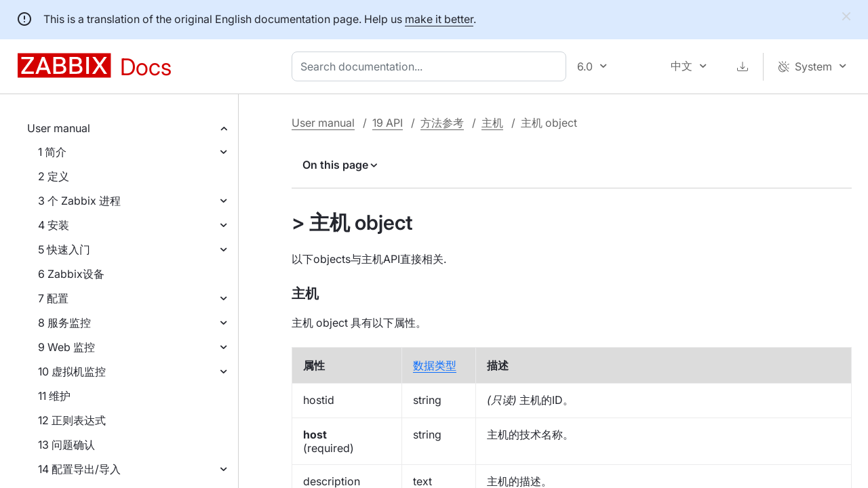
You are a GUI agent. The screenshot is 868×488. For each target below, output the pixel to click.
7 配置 (53, 298)
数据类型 (435, 365)
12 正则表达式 (72, 420)
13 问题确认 (66, 445)
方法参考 (442, 123)
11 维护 (54, 396)
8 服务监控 (64, 323)
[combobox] (432, 66)
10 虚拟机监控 (72, 371)
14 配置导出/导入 (79, 469)
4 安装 (54, 225)
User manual (59, 128)
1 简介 (52, 152)
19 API (388, 123)
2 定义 (54, 176)
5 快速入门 (64, 249)
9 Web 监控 (66, 347)
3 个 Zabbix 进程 (79, 201)
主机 (492, 123)
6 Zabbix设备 (71, 274)
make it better (439, 19)
